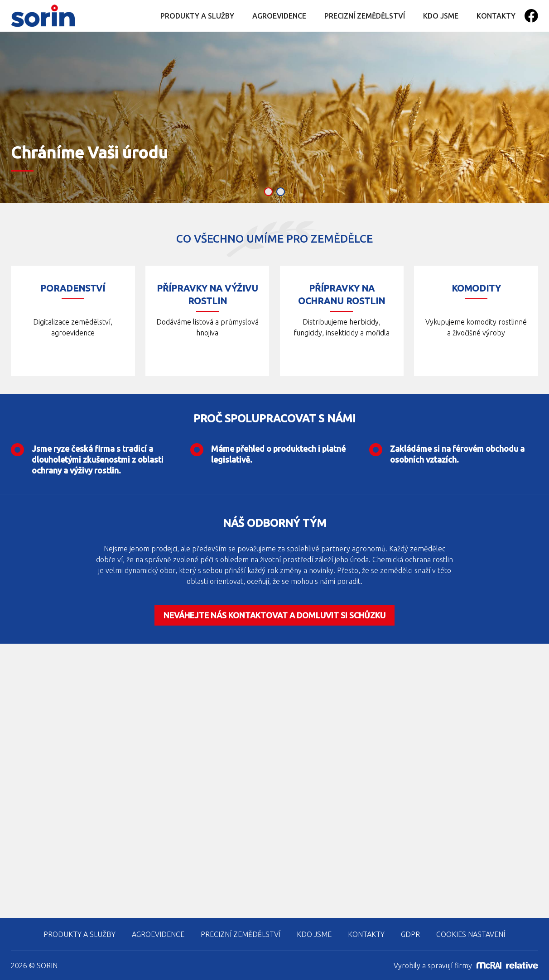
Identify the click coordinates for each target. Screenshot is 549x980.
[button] (268, 192)
